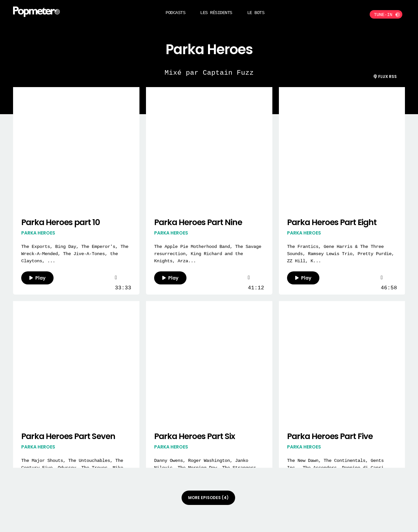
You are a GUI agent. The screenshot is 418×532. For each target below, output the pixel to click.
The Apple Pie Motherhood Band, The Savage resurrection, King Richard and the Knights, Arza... (208, 254)
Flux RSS (385, 76)
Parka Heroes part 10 (61, 222)
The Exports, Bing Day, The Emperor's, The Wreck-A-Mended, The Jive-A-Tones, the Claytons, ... (75, 254)
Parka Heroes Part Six (195, 436)
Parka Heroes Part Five (330, 436)
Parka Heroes (38, 233)
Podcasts (175, 13)
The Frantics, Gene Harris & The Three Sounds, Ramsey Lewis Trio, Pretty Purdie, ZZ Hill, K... (341, 254)
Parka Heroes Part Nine (198, 222)
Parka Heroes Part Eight (332, 222)
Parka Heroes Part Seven (68, 436)
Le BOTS (256, 13)
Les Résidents (216, 13)
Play (37, 278)
